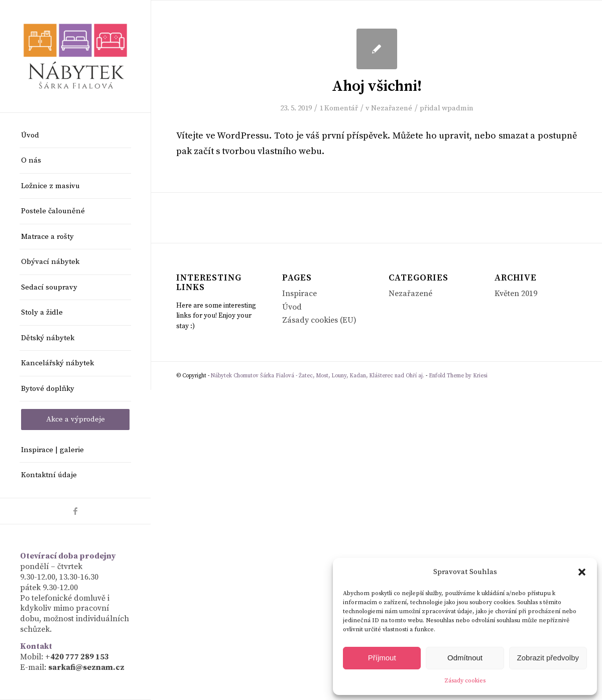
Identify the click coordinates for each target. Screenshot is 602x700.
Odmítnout (465, 658)
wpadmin (458, 108)
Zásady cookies (465, 681)
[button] (582, 572)
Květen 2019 (516, 294)
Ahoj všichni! (377, 86)
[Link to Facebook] (75, 511)
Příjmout (382, 658)
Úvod (292, 307)
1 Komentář (339, 108)
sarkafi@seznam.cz (86, 667)
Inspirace (299, 294)
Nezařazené (392, 108)
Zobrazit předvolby (548, 658)
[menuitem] (75, 136)
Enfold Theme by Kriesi (458, 376)
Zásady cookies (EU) (319, 320)
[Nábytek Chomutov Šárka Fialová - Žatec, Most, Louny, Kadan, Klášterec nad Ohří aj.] (75, 56)
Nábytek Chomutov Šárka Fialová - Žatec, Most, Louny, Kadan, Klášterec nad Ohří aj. (318, 376)
